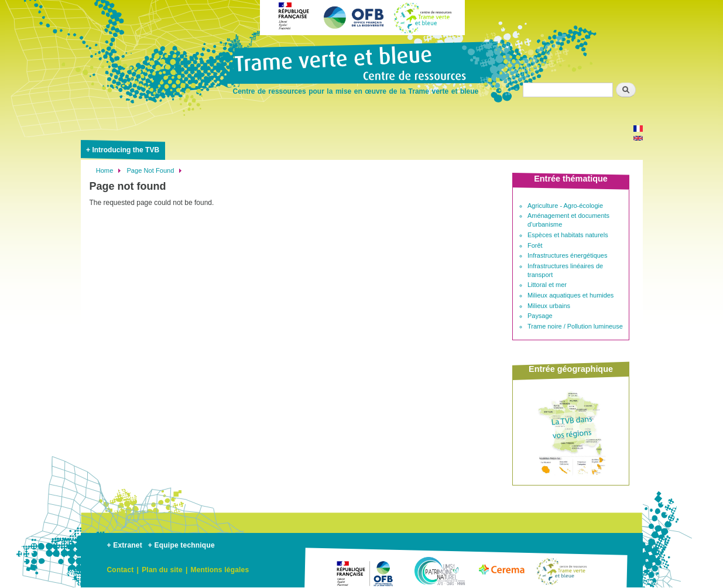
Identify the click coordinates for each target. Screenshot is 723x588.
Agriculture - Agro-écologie (565, 206)
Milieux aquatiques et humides (570, 295)
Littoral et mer (547, 285)
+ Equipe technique (181, 545)
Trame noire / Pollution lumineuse (575, 326)
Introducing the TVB (126, 150)
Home (105, 170)
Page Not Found (150, 170)
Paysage (540, 316)
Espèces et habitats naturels (568, 235)
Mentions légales (220, 570)
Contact (121, 570)
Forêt (535, 245)
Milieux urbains (549, 306)
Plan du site (162, 570)
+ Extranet (125, 545)
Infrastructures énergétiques (567, 255)
